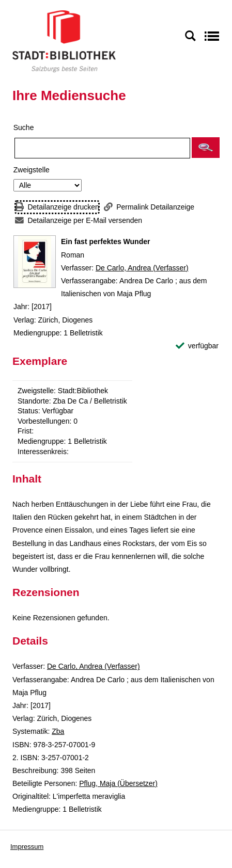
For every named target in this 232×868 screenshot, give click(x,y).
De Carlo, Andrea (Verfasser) (142, 268)
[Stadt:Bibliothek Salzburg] (64, 41)
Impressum (27, 847)
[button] (206, 148)
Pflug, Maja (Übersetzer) (118, 783)
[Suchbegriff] (102, 148)
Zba (58, 731)
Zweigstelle (32, 170)
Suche (24, 127)
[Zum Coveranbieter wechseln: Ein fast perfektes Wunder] (35, 262)
